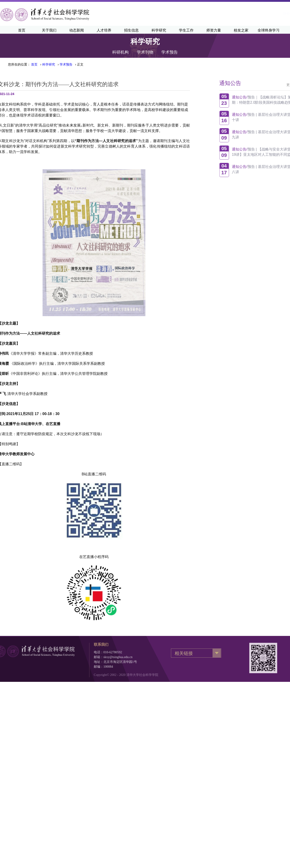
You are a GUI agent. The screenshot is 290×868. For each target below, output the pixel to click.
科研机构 (120, 45)
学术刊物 (145, 45)
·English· (272, 14)
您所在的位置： (19, 64)
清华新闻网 (250, 14)
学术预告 (170, 45)
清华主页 (229, 14)
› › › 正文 (57, 64)
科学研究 (49, 64)
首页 (34, 64)
